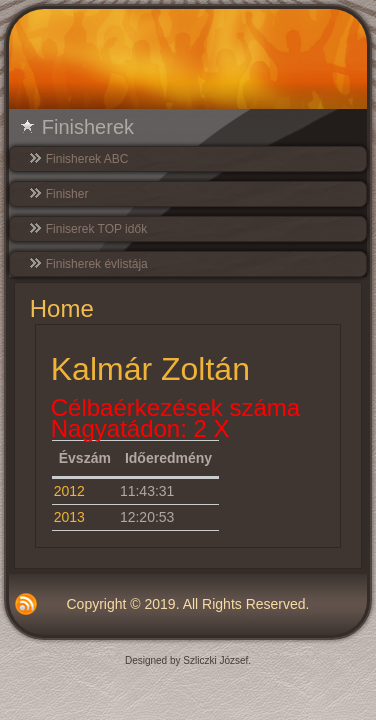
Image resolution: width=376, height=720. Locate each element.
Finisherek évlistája (97, 264)
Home (62, 308)
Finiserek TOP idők (96, 229)
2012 (69, 491)
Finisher (67, 194)
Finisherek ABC (87, 159)
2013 (69, 517)
